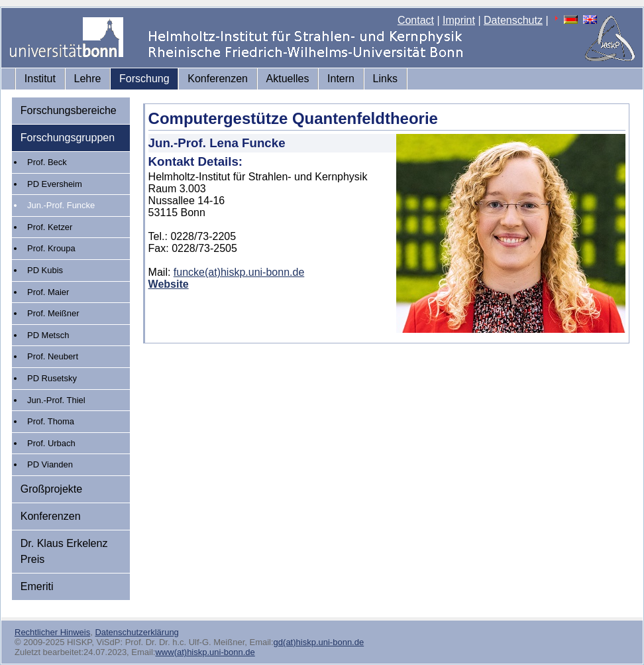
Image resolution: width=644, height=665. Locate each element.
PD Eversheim (55, 184)
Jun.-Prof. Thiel (56, 400)
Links (385, 79)
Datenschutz (513, 20)
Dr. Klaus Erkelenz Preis (64, 551)
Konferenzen (218, 79)
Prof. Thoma (51, 421)
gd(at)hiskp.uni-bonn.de (319, 642)
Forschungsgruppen (68, 138)
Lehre (88, 79)
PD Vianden (50, 464)
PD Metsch (48, 335)
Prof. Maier (48, 292)
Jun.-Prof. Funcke (61, 205)
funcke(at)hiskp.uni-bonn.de (239, 272)
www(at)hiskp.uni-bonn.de (205, 652)
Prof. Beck (47, 162)
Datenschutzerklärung (136, 632)
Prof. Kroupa (51, 248)
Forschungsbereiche (69, 110)
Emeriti (37, 586)
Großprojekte (51, 489)
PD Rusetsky (52, 378)
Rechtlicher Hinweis (52, 632)
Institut (40, 79)
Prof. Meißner (53, 313)
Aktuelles (288, 79)
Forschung (144, 79)
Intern (341, 79)
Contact (416, 20)
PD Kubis (45, 270)
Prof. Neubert (53, 356)
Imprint (459, 20)
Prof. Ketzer (50, 227)
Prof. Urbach (51, 443)
